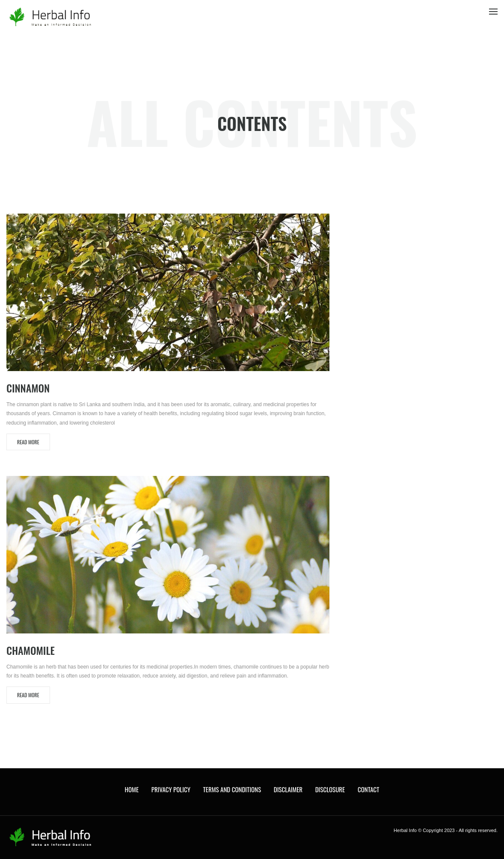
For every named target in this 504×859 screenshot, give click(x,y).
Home (132, 789)
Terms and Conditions (232, 789)
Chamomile (31, 650)
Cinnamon (28, 388)
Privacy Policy (171, 789)
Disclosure (330, 789)
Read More (28, 442)
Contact (369, 789)
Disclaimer (288, 789)
